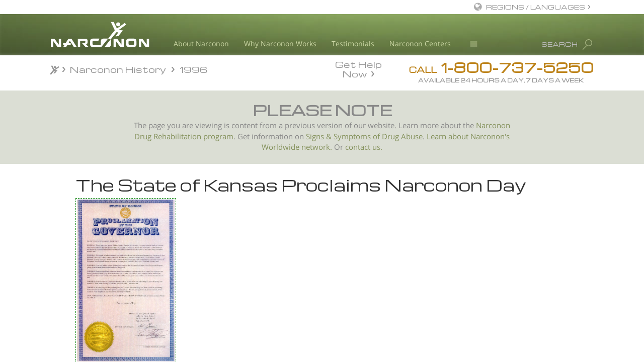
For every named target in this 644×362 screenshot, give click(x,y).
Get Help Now (358, 68)
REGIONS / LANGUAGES (536, 7)
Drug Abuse (402, 137)
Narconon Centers (420, 43)
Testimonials (353, 43)
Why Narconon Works (280, 43)
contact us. (364, 147)
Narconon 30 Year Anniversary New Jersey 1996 (118, 276)
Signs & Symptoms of (344, 137)
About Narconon (201, 43)
